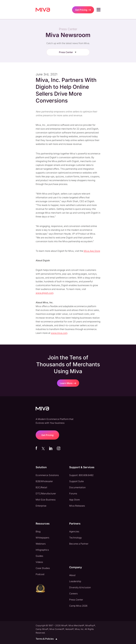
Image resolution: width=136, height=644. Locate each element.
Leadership (75, 581)
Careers (73, 594)
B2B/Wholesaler (44, 481)
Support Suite (76, 481)
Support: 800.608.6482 (81, 475)
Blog (38, 531)
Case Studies (43, 568)
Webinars (41, 544)
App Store (74, 500)
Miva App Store (92, 251)
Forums (73, 493)
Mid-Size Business (46, 500)
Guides (39, 556)
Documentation (77, 487)
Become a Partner (79, 544)
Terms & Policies (47, 639)
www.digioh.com (45, 293)
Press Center (68, 52)
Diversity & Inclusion (80, 587)
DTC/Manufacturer (46, 493)
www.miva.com (59, 333)
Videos (39, 562)
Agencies (74, 531)
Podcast (40, 574)
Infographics (42, 550)
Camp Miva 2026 (78, 606)
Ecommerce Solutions (47, 475)
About (72, 575)
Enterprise (41, 506)
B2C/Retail (41, 487)
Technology (76, 538)
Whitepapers (42, 538)
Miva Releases (77, 506)
